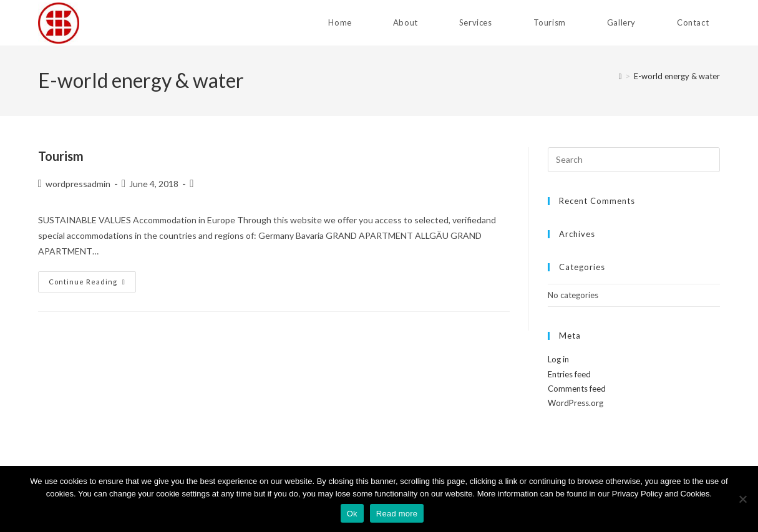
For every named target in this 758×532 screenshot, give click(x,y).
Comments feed (577, 389)
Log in (558, 359)
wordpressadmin (78, 184)
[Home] (620, 76)
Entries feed (569, 374)
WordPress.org (576, 403)
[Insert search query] (634, 160)
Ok (352, 514)
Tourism (61, 156)
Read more (397, 514)
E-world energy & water (677, 76)
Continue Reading (92, 282)
